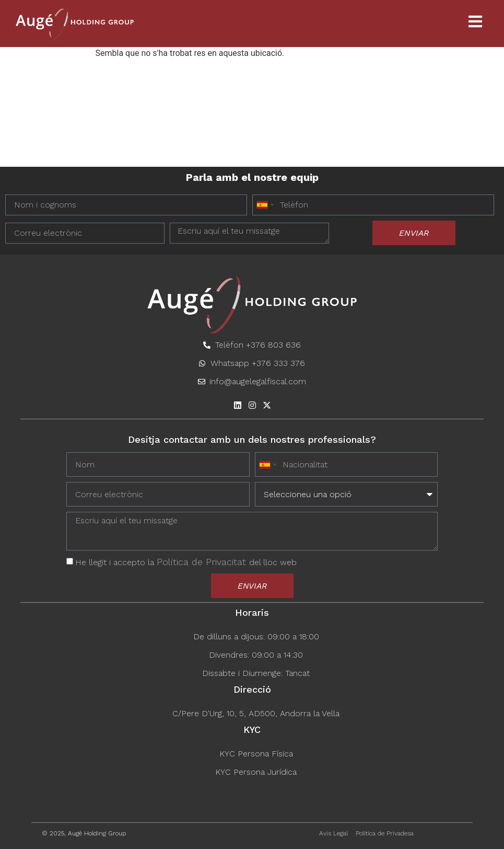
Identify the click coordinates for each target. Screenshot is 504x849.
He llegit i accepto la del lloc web (186, 562)
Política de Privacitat (203, 562)
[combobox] (265, 205)
